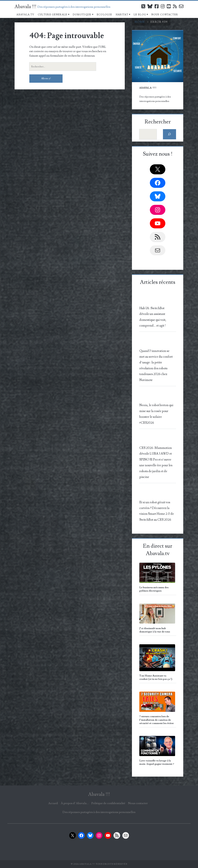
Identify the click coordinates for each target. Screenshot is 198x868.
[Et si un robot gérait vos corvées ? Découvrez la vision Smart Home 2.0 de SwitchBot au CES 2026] (157, 493)
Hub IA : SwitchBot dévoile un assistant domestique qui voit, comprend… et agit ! (153, 317)
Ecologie (104, 15)
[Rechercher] (169, 134)
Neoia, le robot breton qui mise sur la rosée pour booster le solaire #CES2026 (156, 414)
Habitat (122, 15)
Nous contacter (165, 15)
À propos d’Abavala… (75, 803)
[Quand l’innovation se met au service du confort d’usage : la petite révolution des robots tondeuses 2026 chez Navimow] (157, 342)
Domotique (82, 15)
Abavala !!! (25, 7)
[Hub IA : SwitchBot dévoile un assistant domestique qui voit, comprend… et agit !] (157, 299)
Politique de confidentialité (108, 803)
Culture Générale (53, 15)
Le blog (140, 15)
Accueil (53, 803)
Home (140, 22)
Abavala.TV (25, 15)
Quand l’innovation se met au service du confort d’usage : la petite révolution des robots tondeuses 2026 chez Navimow (156, 366)
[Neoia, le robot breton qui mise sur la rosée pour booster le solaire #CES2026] (157, 396)
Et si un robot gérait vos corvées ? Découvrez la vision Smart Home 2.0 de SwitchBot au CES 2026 (157, 511)
